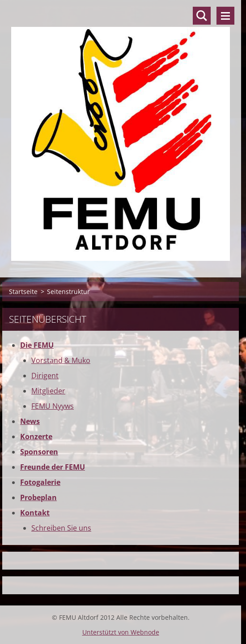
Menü (225, 16)
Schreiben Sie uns (61, 528)
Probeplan (38, 497)
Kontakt (35, 513)
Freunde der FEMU (53, 467)
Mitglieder (48, 391)
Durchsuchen (202, 16)
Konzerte (36, 437)
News (30, 421)
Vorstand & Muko (61, 360)
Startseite (23, 292)
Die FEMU (37, 345)
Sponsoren (39, 452)
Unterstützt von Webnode (121, 632)
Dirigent (45, 376)
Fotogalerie (40, 482)
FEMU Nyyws (53, 406)
